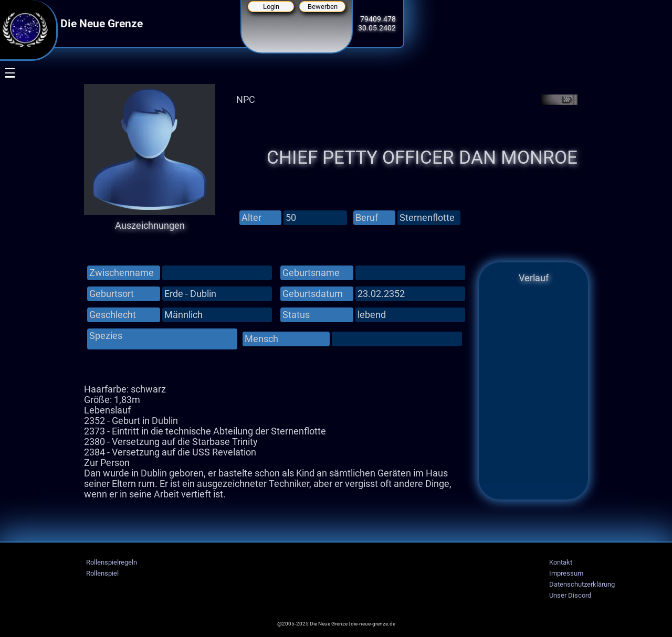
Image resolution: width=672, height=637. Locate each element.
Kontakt (561, 562)
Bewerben (323, 7)
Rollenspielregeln (112, 562)
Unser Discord (570, 595)
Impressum (566, 573)
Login (271, 7)
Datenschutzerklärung (582, 584)
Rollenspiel (102, 573)
